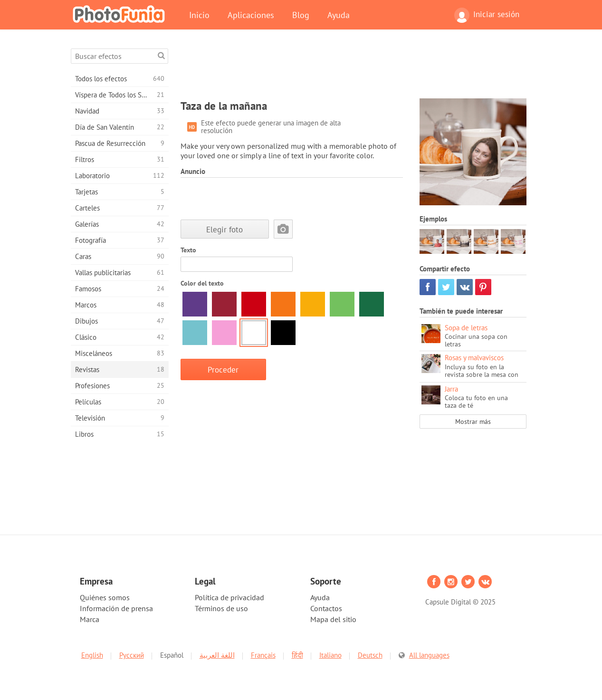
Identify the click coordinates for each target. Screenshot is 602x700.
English (92, 655)
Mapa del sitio (333, 619)
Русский (132, 655)
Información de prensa (116, 608)
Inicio (199, 15)
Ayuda (339, 15)
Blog (301, 15)
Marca (90, 619)
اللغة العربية (217, 655)
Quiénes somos (105, 597)
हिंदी (297, 655)
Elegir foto (225, 229)
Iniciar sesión (487, 15)
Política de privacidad (229, 597)
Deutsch (370, 655)
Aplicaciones (251, 15)
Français (263, 655)
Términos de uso (221, 608)
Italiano (330, 655)
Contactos (326, 608)
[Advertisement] (354, 70)
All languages (429, 655)
